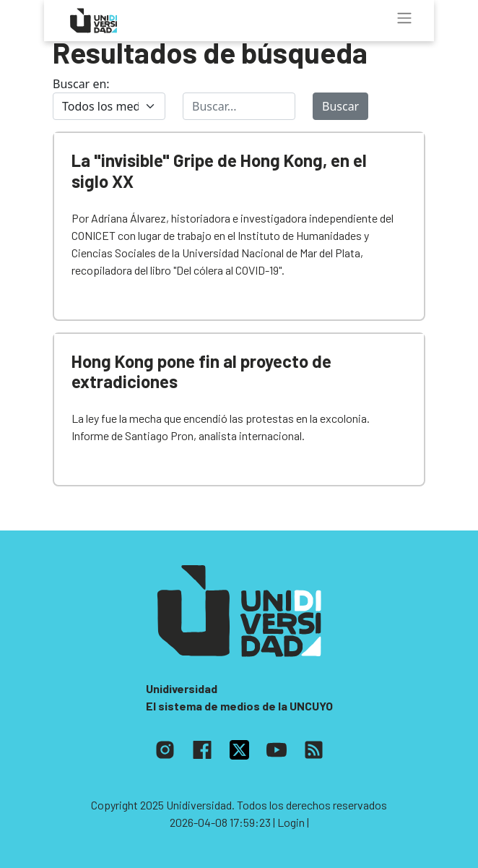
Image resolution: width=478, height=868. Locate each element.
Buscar (340, 106)
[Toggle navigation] (404, 18)
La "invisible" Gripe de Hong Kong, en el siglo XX (219, 171)
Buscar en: (81, 84)
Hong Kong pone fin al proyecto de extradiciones (201, 371)
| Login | (291, 822)
